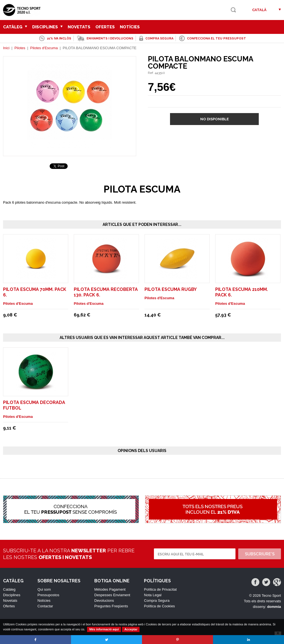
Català (259, 10)
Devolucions (104, 601)
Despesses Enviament (112, 595)
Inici (6, 48)
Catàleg (15, 27)
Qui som (44, 589)
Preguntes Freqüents (111, 606)
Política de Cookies (159, 606)
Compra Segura (157, 601)
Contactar (45, 606)
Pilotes (20, 48)
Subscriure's (260, 554)
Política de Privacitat (160, 589)
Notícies (130, 27)
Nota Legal (153, 595)
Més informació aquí (104, 629)
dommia (274, 607)
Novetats (79, 27)
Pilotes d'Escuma (44, 48)
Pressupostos (48, 595)
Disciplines (47, 27)
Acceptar (131, 629)
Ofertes (105, 27)
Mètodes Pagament (110, 589)
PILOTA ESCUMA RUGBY (171, 289)
